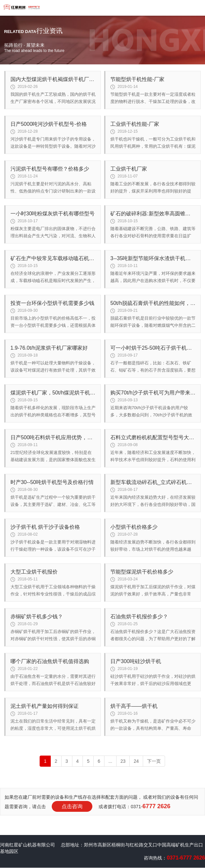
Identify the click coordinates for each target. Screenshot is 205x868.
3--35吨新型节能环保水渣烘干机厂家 (153, 258)
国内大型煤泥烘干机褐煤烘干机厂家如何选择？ (53, 79)
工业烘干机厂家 (129, 169)
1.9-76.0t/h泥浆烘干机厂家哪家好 (49, 348)
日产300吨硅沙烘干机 (136, 661)
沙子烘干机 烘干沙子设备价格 (45, 527)
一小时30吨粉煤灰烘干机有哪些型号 (53, 214)
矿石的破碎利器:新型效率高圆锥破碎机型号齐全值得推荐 (153, 214)
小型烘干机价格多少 (134, 527)
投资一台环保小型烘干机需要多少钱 (52, 303)
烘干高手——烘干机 (134, 706)
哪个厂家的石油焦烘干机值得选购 (50, 661)
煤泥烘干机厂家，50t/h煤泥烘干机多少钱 (53, 393)
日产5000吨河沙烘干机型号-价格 (49, 124)
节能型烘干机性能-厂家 (137, 79)
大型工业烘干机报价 (34, 572)
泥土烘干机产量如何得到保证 (45, 706)
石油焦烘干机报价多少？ (139, 617)
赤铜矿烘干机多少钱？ (37, 617)
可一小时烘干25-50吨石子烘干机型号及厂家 (153, 348)
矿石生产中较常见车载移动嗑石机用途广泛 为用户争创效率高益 (53, 258)
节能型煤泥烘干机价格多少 (142, 572)
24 (136, 761)
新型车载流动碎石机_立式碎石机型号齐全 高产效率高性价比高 (153, 482)
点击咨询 (72, 806)
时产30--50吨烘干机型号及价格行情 (52, 482)
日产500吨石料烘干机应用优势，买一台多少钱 (53, 437)
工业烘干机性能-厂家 (135, 124)
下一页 (154, 761)
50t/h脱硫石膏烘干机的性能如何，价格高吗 (153, 303)
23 (123, 761)
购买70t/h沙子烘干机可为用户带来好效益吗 (153, 393)
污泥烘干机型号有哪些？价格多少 (50, 169)
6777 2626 (156, 806)
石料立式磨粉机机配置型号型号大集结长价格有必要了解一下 (153, 437)
